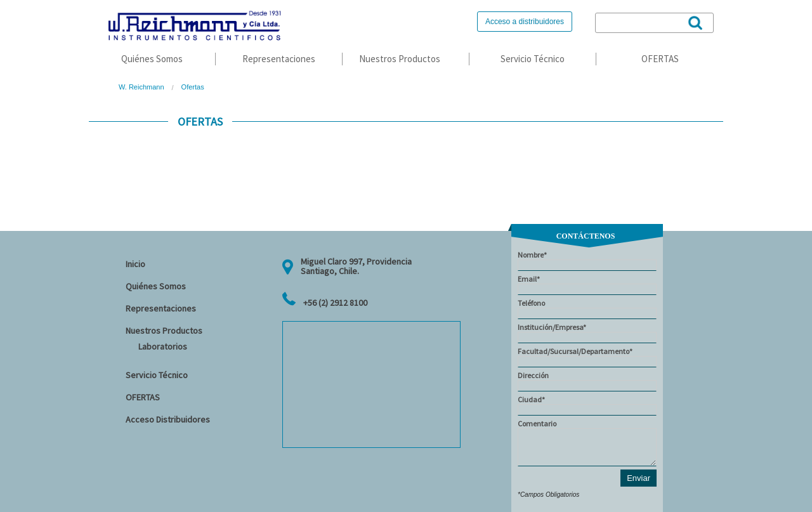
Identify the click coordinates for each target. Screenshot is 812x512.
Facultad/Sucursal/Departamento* (587, 357)
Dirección (587, 381)
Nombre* (587, 260)
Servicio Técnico (533, 59)
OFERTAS (660, 59)
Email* (587, 285)
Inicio (135, 264)
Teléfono (587, 309)
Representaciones (279, 59)
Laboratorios (163, 346)
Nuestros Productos (400, 59)
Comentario (587, 443)
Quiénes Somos (152, 59)
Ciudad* (587, 405)
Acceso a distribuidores (525, 22)
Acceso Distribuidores (168, 419)
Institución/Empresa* (587, 333)
